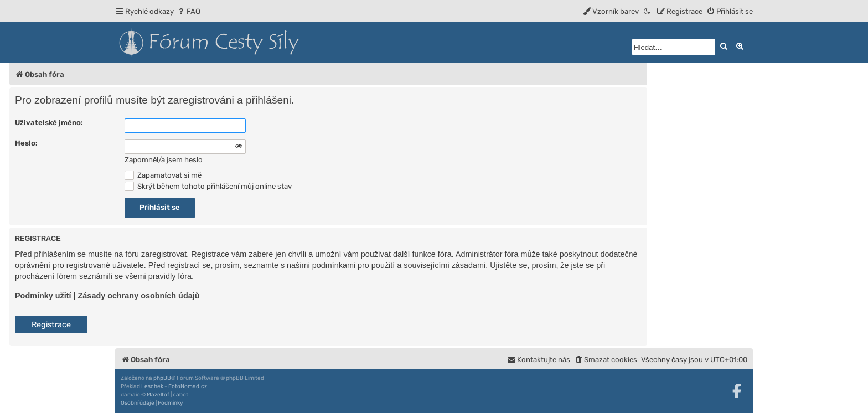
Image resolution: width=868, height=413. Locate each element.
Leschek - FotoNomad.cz (174, 386)
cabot (180, 395)
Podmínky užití (43, 296)
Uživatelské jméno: (49, 123)
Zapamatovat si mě (163, 175)
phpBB (162, 378)
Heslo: (26, 143)
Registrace (51, 325)
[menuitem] (188, 11)
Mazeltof (158, 395)
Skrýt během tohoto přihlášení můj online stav (208, 186)
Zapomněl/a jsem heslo (164, 160)
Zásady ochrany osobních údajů (139, 296)
